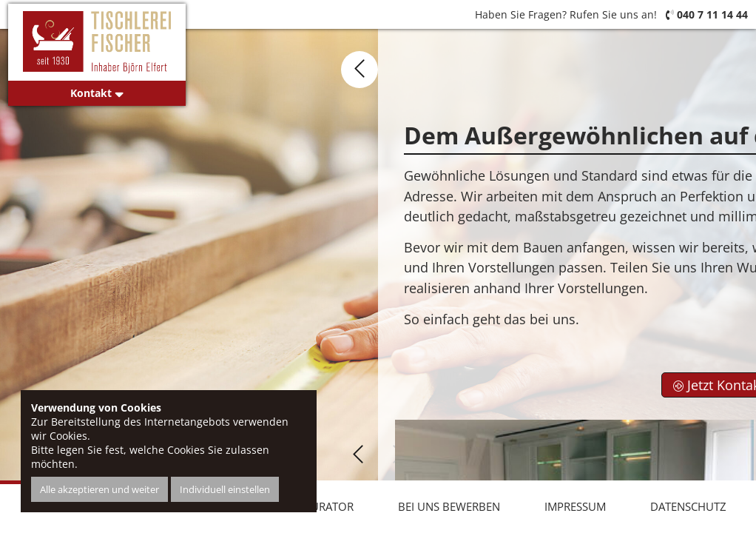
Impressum (575, 507)
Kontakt (97, 92)
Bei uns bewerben (449, 507)
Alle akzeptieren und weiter (99, 489)
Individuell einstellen (225, 489)
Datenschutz (688, 507)
